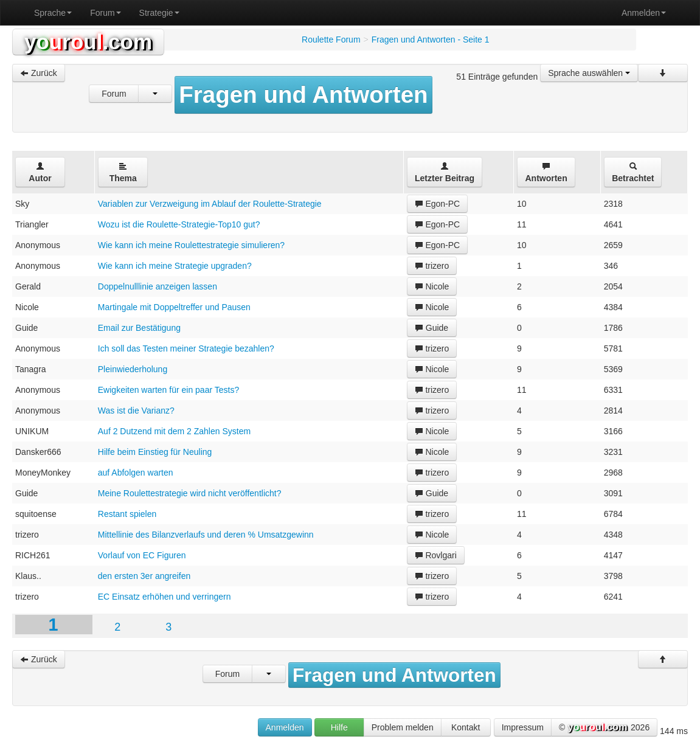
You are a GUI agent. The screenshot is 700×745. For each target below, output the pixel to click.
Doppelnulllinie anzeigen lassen (158, 286)
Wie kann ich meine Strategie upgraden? (175, 266)
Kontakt (466, 727)
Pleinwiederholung (133, 369)
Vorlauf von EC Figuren (142, 555)
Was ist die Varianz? (136, 411)
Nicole (432, 286)
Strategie (159, 13)
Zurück (39, 73)
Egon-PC (438, 204)
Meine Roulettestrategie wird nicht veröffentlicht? (190, 493)
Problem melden (403, 727)
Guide (431, 328)
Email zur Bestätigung (139, 328)
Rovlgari (436, 555)
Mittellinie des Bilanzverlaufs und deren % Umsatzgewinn (206, 535)
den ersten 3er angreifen (144, 576)
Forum (105, 13)
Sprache (53, 13)
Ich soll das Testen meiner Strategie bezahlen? (186, 348)
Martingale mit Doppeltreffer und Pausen (174, 307)
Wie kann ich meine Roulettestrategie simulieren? (191, 245)
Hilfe (339, 727)
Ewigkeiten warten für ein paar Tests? (168, 390)
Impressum (523, 727)
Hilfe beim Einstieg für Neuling (155, 452)
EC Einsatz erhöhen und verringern (165, 597)
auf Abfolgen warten (136, 473)
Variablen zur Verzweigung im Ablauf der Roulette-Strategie (210, 204)
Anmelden (644, 13)
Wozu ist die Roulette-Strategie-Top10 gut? (179, 224)
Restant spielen (127, 514)
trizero (432, 266)
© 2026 (604, 728)
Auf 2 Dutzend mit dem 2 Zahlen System (174, 431)
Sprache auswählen (589, 73)
